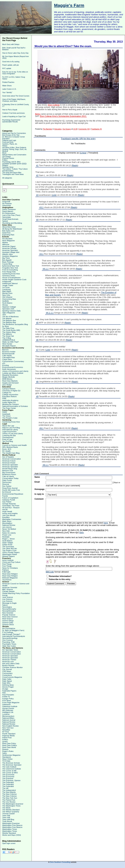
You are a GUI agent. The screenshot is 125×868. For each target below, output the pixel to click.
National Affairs (8, 718)
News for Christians (10, 568)
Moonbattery (7, 523)
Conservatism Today (10, 478)
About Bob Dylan (9, 227)
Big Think (6, 258)
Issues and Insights (10, 513)
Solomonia (7, 205)
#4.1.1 (46, 269)
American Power (9, 463)
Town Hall (6, 816)
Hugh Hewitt (7, 511)
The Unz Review (9, 802)
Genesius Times (9, 276)
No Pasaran (7, 204)
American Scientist (10, 587)
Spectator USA (8, 309)
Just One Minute (9, 515)
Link (54, 195)
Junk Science (8, 597)
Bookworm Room (9, 474)
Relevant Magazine (10, 578)
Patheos (6, 570)
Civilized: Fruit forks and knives (14, 113)
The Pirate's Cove (9, 550)
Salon (5, 753)
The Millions (7, 334)
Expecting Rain (8, 235)
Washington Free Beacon (12, 825)
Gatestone (6, 704)
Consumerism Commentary (13, 361)
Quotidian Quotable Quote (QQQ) (14, 164)
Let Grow (6, 287)
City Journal (7, 669)
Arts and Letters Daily (11, 664)
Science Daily (8, 623)
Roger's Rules (8, 751)
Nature (5, 605)
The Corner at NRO (10, 773)
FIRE (4, 398)
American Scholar (9, 248)
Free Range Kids (9, 272)
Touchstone (7, 580)
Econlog (6, 365)
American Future (9, 461)
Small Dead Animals (10, 219)
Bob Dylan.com (8, 231)
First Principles (8, 695)
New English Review (10, 726)
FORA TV (6, 697)
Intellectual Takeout (10, 283)
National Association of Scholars (15, 406)
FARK (5, 412)
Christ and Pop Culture (11, 562)
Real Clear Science (10, 617)
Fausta (5, 496)
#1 (37, 165)
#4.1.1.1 (50, 313)
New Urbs (6, 295)
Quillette (6, 301)
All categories (7, 178)
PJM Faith (6, 572)
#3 (37, 195)
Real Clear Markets (10, 381)
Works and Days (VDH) (12, 835)
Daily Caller (7, 679)
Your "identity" (7, 93)
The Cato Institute (9, 767)
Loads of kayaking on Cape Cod (14, 117)
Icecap (5, 595)
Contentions (7, 675)
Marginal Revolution (10, 375)
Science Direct (8, 625)
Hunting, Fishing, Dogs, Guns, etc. (15, 149)
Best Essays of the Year (11, 135)
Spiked (5, 221)
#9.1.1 (46, 465)
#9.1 (41, 428)
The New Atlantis (9, 792)
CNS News (7, 671)
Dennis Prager (8, 687)
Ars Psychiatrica (9, 628)
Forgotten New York (10, 268)
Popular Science (9, 615)
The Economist (8, 775)
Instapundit (7, 281)
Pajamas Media (8, 736)
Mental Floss (7, 293)
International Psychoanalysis (14, 636)
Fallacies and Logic (9, 140)
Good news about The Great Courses (16, 96)
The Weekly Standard (11, 810)
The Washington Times (11, 806)
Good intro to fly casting (11, 62)
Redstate (6, 537)
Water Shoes (7, 86)
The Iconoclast (8, 547)
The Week (6, 808)
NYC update (7, 68)
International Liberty (10, 430)
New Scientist (8, 613)
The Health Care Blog (11, 453)
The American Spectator (12, 765)
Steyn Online (7, 759)
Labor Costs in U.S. (9, 89)
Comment (39, 499)
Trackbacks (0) (97, 129)
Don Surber (7, 486)
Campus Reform (9, 389)
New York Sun (8, 728)
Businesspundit (8, 354)
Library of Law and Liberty (13, 434)
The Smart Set (8, 336)
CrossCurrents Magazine (12, 677)
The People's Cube (10, 418)
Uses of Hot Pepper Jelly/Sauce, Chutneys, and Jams (14, 100)
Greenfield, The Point (11, 506)
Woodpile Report (9, 346)
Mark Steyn (7, 521)
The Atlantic (7, 319)
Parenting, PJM (8, 642)
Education (6, 139)
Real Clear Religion (10, 574)
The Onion (6, 416)
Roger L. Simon (8, 539)
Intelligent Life (8, 712)
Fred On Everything (10, 270)
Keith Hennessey (9, 369)
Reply (75, 165)
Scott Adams (7, 303)
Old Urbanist (7, 297)
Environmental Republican (13, 494)
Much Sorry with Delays (11, 44)
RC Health (6, 451)
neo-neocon (7, 527)
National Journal (9, 720)
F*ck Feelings (8, 632)
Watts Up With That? (10, 342)
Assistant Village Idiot (11, 252)
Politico (5, 740)
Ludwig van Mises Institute (13, 373)
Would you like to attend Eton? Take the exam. (63, 46)
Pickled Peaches (8, 82)
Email (37, 482)
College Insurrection (10, 395)
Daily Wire (6, 683)
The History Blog (9, 332)
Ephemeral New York (11, 266)
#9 (37, 396)
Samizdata (7, 217)
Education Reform (9, 396)
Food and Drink (8, 142)
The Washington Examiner (13, 804)
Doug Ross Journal (10, 488)
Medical (5, 151)
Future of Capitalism (10, 498)
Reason (5, 749)
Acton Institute (8, 560)
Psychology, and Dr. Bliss (11, 162)
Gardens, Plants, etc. (10, 144)
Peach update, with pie (10, 65)
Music (4, 153)
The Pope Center (9, 408)
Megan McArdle (9, 377)
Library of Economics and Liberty (15, 371)
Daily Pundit (7, 480)
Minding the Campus (10, 404)
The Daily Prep (8, 328)
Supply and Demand (10, 383)
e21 (4, 363)
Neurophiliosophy (9, 609)
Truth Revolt (7, 821)
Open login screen (9, 843)
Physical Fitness (8, 158)
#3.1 (41, 207)
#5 (37, 323)
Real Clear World (9, 747)
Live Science (7, 599)
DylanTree (6, 233)
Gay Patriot (7, 502)
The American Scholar (11, 763)
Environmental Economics (13, 367)
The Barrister (48, 129)
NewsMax (6, 730)
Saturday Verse (8, 167)
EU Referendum (9, 213)
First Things (7, 564)
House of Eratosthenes (11, 278)
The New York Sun (10, 798)
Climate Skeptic (8, 591)
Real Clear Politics (10, 745)
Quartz (5, 741)
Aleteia (5, 243)
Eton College (54, 105)
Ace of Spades (8, 457)
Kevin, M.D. (7, 449)
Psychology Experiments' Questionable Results (11, 121)
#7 (37, 350)
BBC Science (8, 589)
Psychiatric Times (9, 644)
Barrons (5, 350)
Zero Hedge (7, 385)
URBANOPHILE (9, 340)
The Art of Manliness (10, 317)
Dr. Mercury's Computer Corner (14, 137)
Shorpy (5, 305)
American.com (8, 662)
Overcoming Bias (9, 299)
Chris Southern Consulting (60, 862)
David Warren (8, 211)
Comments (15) (84, 129)
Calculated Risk (8, 357)
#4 (37, 220)
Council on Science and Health (14, 445)
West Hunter (7, 344)
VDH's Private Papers (11, 552)
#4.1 (41, 254)
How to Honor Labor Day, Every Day (15, 53)
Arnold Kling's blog (10, 469)
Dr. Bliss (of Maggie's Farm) (13, 630)
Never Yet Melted (9, 529)
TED (4, 315)
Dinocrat (6, 484)
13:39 (75, 129)
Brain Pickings (8, 262)
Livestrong (6, 289)
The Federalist (8, 782)
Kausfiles (6, 517)
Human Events (8, 708)
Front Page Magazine (11, 702)
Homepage (39, 489)
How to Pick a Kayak (10, 110)
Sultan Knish (7, 545)
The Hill (5, 788)
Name (37, 477)
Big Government (9, 472)
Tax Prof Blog (8, 441)
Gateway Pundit (9, 500)
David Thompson (9, 209)
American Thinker (9, 660)
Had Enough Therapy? (11, 634)
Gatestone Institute (10, 706)
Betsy (38, 114)
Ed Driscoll (7, 492)
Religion (5, 165)
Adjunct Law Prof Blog (11, 428)
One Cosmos (7, 640)
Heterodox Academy (10, 400)
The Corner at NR (9, 771)
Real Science (8, 619)
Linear (83, 153)
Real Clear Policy (9, 743)
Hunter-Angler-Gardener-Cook (14, 280)
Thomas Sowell (8, 814)
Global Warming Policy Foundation (16, 593)
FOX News (7, 701)
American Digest (9, 246)
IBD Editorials (8, 710)
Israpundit (6, 202)
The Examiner (8, 779)
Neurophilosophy (9, 611)
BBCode (50, 572)
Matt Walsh (7, 291)
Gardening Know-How (11, 274)
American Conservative (12, 459)
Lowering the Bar (9, 435)
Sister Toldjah (8, 543)
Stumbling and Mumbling (12, 223)
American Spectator (10, 250)
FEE (4, 693)
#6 (37, 340)
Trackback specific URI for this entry (78, 139)
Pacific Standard (9, 734)
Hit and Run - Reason (11, 508)
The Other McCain (10, 549)
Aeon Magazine (8, 241)
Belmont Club (8, 471)
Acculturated (7, 239)
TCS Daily (6, 761)
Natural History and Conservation (14, 155)
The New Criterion (10, 794)
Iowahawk (6, 414)
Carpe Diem (7, 359)
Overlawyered (8, 437)
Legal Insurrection (9, 432)
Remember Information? (60, 576)
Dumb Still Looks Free (11, 490)
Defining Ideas (8, 685)
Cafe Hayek (7, 356)
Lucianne (6, 714)
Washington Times (10, 829)
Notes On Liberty (9, 533)
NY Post (6, 732)
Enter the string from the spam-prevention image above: (73, 566)
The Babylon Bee (9, 320)
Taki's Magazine (9, 313)
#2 (37, 175)
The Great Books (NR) (11, 330)
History (5, 146)
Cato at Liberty (8, 476)
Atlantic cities (7, 254)
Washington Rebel (10, 554)
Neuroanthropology (10, 638)
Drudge (5, 689)
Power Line (7, 535)
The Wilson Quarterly (11, 812)
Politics (5, 160)
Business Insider (9, 352)
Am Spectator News (10, 650)
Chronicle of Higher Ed (11, 391)
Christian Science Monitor (12, 667)
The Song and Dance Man (12, 173)
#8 (37, 382)
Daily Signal (7, 681)
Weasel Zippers (8, 556)
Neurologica (7, 607)
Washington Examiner (11, 823)
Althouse (6, 244)
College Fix (7, 393)
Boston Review (8, 665)
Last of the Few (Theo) (11, 215)
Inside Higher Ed (9, 402)
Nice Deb (6, 531)
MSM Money (7, 379)
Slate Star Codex (9, 646)
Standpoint (7, 757)
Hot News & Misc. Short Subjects (14, 148)
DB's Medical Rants (10, 447)
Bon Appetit (7, 260)
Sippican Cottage (9, 307)
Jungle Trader (8, 285)
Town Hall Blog (8, 819)
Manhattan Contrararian (12, 519)
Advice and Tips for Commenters (14, 133)
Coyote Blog (7, 264)
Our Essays (7, 156)
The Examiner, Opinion (11, 780)
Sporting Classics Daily (11, 311)
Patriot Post (7, 738)
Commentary (7, 673)
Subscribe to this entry (60, 579)
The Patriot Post (9, 800)
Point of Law (7, 439)
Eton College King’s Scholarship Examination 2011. (63, 116)
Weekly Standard (9, 833)
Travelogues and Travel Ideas (13, 174)
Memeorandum (8, 716)
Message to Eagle (9, 603)
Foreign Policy (8, 699)
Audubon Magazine (10, 256)
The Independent (9, 790)
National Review (9, 525)
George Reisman (9, 504)
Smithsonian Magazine (11, 755)
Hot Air (5, 510)
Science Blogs (8, 621)
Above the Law (8, 426)
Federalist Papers (9, 691)
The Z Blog (7, 338)
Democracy (7, 482)
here (106, 523)
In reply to (39, 494)
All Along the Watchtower (12, 229)
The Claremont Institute (12, 769)
